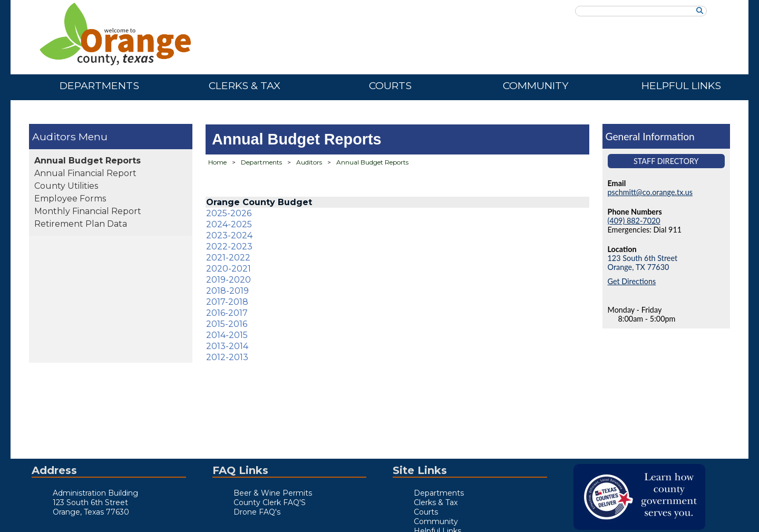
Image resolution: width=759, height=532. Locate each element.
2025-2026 (229, 213)
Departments (99, 85)
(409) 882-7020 (634, 221)
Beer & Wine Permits (273, 493)
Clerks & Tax (245, 85)
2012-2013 (227, 357)
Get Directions (632, 281)
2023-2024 (229, 235)
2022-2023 (229, 246)
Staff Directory (666, 161)
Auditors (54, 137)
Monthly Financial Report (88, 211)
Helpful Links (681, 85)
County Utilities (66, 186)
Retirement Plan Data (81, 224)
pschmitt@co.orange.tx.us (650, 192)
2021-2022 (228, 258)
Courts (390, 85)
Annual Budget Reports (87, 161)
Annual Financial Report (85, 173)
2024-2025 (229, 224)
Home (217, 162)
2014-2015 (227, 335)
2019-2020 (228, 280)
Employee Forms (70, 199)
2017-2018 (227, 302)
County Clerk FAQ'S (270, 502)
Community (536, 85)
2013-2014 (227, 346)
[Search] (700, 11)
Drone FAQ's (257, 512)
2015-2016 (227, 324)
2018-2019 (227, 291)
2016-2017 (227, 313)
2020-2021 (228, 269)
